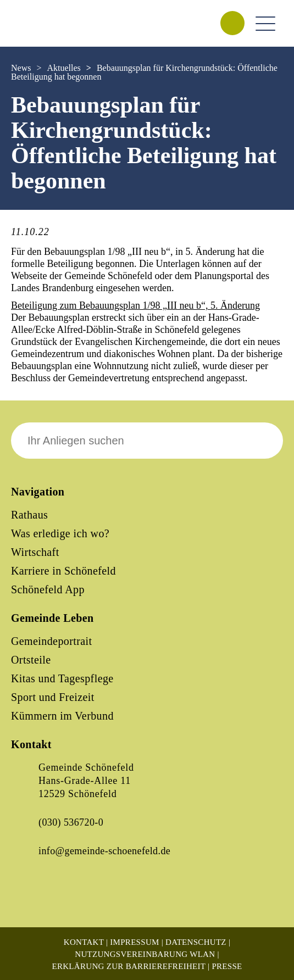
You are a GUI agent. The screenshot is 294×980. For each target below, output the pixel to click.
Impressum (134, 942)
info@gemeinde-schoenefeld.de (104, 851)
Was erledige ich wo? (60, 533)
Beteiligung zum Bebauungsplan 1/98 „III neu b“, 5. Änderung (135, 305)
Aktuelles (63, 68)
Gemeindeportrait (51, 641)
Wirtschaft (35, 552)
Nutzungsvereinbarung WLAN (145, 954)
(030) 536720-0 (71, 822)
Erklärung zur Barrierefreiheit (129, 966)
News (21, 68)
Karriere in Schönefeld (63, 571)
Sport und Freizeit (53, 697)
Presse (227, 966)
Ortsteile (31, 660)
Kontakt (84, 942)
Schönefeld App (48, 589)
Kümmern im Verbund (62, 716)
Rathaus (29, 515)
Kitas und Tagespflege (62, 678)
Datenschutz (196, 942)
